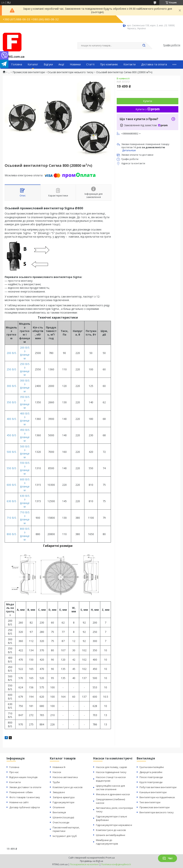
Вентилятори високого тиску (157, 812)
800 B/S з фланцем (25, 534)
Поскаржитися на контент (84, 864)
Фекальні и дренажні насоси (113, 794)
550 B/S (11, 468)
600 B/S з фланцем (25, 485)
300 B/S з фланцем (25, 386)
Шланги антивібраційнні (111, 835)
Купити (148, 101)
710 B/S (11, 518)
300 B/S (11, 386)
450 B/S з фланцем (25, 435)
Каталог (33, 64)
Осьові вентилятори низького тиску (70, 72)
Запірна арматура (64, 797)
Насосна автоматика (65, 777)
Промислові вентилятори (29, 72)
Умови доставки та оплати (25, 787)
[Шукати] (144, 46)
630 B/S (11, 501)
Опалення (59, 807)
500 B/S (11, 452)
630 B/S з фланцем (25, 501)
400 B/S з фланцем (25, 419)
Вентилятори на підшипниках (157, 797)
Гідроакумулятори (63, 802)
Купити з (148, 109)
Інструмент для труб (65, 836)
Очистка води (61, 822)
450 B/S (11, 435)
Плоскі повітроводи (151, 777)
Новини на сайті (19, 802)
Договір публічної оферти (25, 807)
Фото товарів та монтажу (25, 797)
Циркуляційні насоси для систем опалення (110, 787)
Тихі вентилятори (150, 802)
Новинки (75, 64)
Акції (61, 64)
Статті (90, 64)
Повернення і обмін (21, 792)
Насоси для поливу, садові (111, 767)
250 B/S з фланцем (25, 369)
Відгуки (48, 64)
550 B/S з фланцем (25, 468)
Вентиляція (59, 812)
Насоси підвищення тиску (111, 772)
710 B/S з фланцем (25, 518)
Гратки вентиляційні (152, 767)
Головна (17, 64)
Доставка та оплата (154, 64)
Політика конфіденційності (116, 864)
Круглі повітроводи (151, 782)
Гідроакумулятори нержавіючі (114, 825)
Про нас (14, 772)
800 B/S (11, 534)
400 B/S (11, 419)
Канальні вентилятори (153, 792)
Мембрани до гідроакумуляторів (107, 842)
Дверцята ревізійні (151, 772)
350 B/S (11, 402)
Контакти (130, 64)
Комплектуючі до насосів (68, 787)
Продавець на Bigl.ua (91, 861)
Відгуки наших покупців (23, 777)
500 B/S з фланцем (25, 452)
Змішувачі (59, 792)
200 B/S (11, 353)
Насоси (57, 772)
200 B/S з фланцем (25, 353)
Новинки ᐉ (59, 767)
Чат (168, 858)
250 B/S (11, 369)
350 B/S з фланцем (25, 402)
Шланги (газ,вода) (63, 817)
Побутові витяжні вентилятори (158, 787)
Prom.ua (110, 858)
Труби (56, 782)
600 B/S (11, 485)
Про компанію (109, 64)
